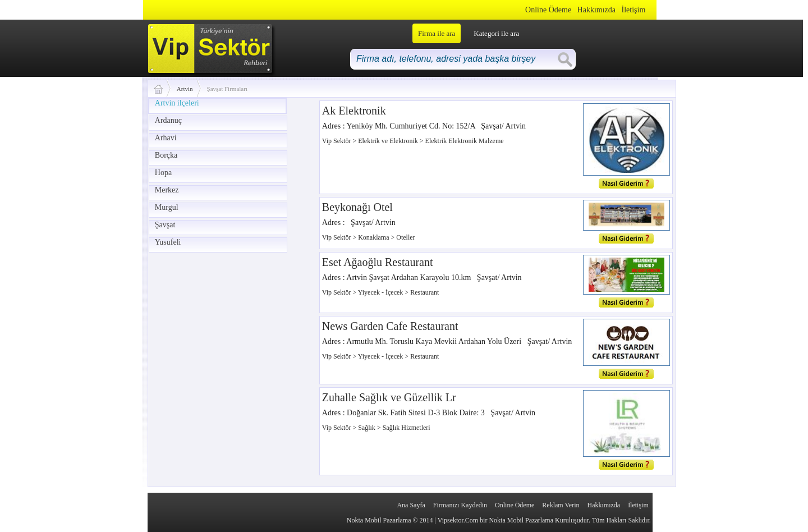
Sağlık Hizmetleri (407, 428)
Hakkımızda (596, 10)
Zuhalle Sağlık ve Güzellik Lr (389, 397)
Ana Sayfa (411, 505)
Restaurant (424, 292)
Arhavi (166, 138)
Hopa (163, 173)
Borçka (166, 155)
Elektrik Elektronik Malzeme (465, 141)
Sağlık (368, 428)
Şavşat (165, 225)
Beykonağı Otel (357, 207)
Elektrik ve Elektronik (389, 141)
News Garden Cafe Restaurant (390, 326)
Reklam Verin (561, 505)
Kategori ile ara (496, 33)
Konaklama (374, 237)
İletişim (634, 10)
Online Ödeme (548, 10)
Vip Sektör (338, 141)
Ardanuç (168, 120)
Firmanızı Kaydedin (460, 505)
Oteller (405, 237)
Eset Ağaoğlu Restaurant (378, 262)
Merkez (167, 190)
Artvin (185, 89)
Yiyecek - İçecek (382, 292)
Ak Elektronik (354, 111)
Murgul (167, 207)
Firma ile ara (437, 33)
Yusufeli (168, 242)
